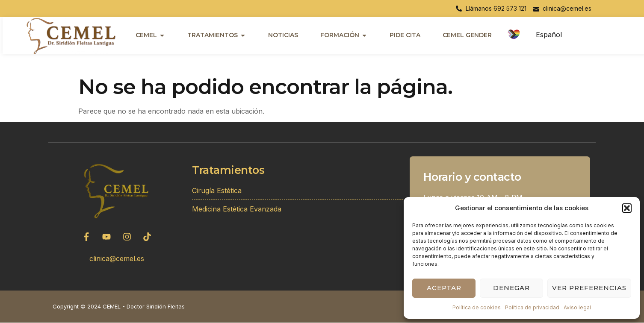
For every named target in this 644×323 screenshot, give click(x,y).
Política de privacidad (532, 307)
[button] (627, 208)
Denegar (511, 288)
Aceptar (444, 288)
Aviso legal (577, 307)
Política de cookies (477, 307)
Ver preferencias (589, 288)
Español (549, 35)
